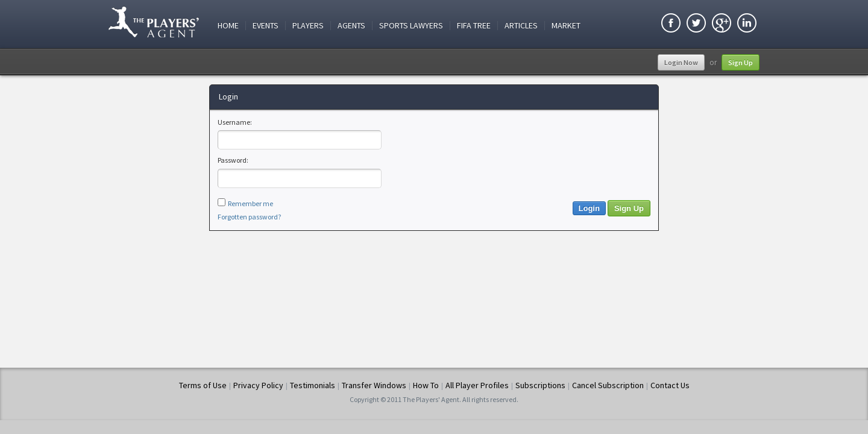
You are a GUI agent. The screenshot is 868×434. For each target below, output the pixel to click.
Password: (233, 160)
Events (266, 26)
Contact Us (670, 385)
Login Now (681, 62)
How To (426, 385)
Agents (351, 26)
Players (308, 26)
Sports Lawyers (411, 26)
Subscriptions (540, 385)
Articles (521, 26)
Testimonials (313, 385)
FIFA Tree (474, 26)
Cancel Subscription (608, 385)
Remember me (250, 203)
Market (566, 26)
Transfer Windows (374, 385)
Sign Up (741, 62)
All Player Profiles (477, 385)
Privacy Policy (258, 385)
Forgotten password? (249, 217)
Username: (235, 122)
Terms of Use (203, 385)
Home (228, 26)
